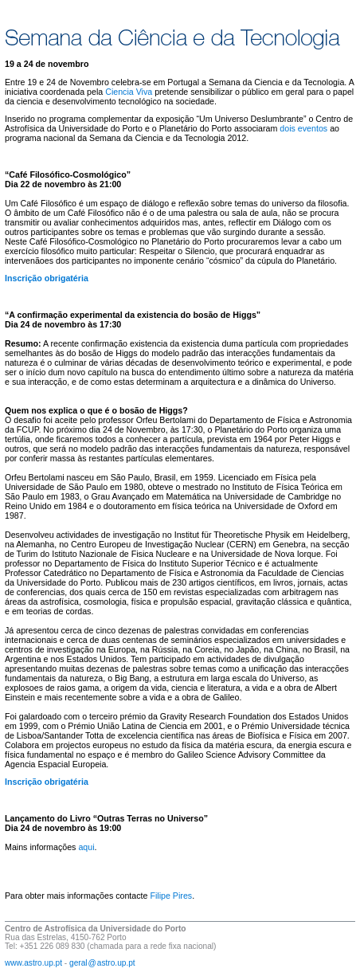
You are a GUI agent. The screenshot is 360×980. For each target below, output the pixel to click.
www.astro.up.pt (33, 963)
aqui (86, 847)
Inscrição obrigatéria (47, 278)
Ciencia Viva (129, 92)
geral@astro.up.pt (102, 963)
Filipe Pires (171, 896)
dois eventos (303, 128)
